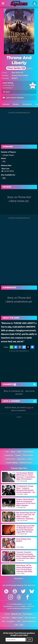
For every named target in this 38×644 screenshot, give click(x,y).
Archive (30, 459)
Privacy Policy (28, 455)
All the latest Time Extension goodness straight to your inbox (19, 634)
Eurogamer (11, 621)
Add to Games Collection (13, 98)
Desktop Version (26, 463)
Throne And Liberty (19, 63)
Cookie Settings (12, 463)
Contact (18, 455)
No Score (6, 92)
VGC (19, 621)
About (13, 452)
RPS (22, 625)
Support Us (9, 455)
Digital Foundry (17, 618)
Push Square (28, 614)
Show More (19, 579)
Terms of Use (10, 459)
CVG (16, 625)
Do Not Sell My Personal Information (19, 609)
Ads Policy (21, 459)
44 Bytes (23, 606)
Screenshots (27, 104)
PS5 (4, 178)
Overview (6, 104)
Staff (19, 452)
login (29, 408)
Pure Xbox (6, 618)
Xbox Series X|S (17, 73)
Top (7, 452)
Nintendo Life (16, 614)
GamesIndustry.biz (29, 621)
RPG (4, 162)
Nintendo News (31, 618)
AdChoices (30, 606)
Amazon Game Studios (20, 75)
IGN (3, 621)
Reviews (16, 104)
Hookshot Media (17, 604)
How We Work (28, 452)
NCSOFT (15, 78)
